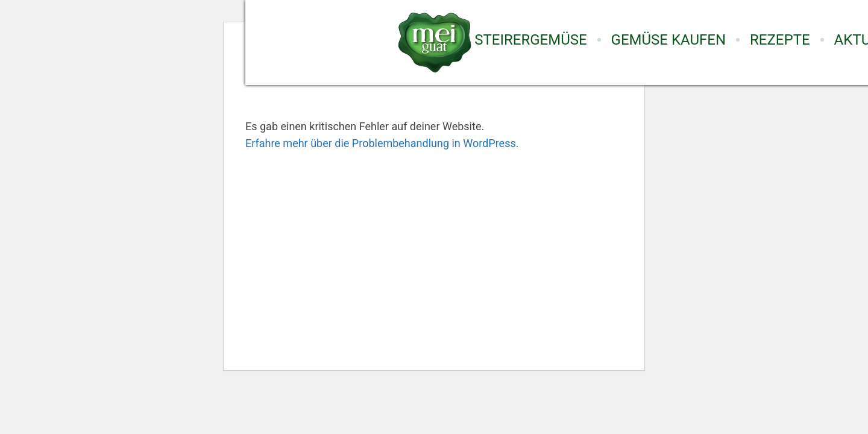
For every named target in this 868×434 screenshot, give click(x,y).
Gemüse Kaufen (668, 40)
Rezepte (780, 40)
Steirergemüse (530, 40)
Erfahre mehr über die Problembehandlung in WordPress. (382, 143)
